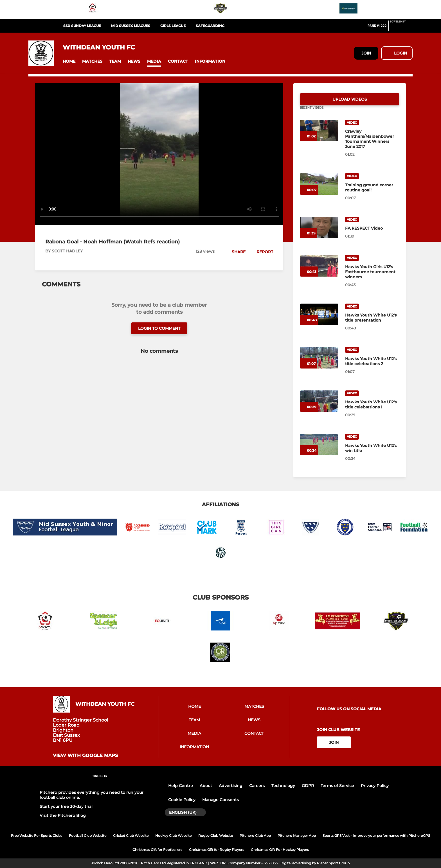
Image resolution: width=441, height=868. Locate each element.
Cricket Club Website (131, 836)
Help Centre (181, 786)
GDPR (308, 786)
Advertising (231, 786)
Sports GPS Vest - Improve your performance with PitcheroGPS (376, 836)
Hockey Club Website (173, 836)
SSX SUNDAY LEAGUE (82, 26)
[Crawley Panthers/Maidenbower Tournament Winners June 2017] (319, 137)
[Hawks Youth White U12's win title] (319, 451)
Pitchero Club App (255, 836)
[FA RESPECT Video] (319, 234)
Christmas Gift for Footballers (157, 850)
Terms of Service (337, 786)
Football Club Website (88, 836)
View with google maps (85, 756)
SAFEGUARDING (210, 26)
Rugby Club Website (216, 836)
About (206, 786)
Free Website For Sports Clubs (37, 836)
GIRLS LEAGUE (173, 26)
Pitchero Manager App (297, 836)
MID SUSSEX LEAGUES (131, 26)
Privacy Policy (375, 786)
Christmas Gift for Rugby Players (217, 850)
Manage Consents (220, 800)
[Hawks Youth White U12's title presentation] (319, 321)
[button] (69, 61)
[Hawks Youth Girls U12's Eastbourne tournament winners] (319, 273)
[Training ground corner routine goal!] (319, 191)
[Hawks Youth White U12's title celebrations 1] (319, 408)
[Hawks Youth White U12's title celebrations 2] (319, 364)
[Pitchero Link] (401, 28)
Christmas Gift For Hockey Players (280, 850)
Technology (283, 786)
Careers (257, 786)
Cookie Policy (182, 800)
